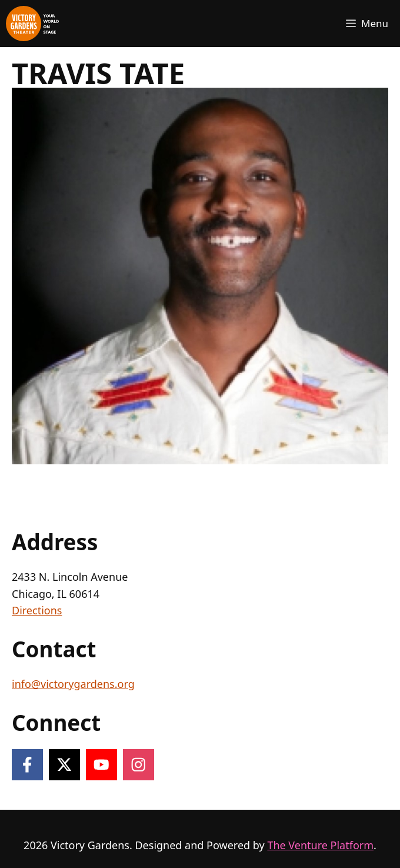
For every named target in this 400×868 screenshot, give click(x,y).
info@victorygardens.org (73, 684)
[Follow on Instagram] (139, 765)
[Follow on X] (64, 765)
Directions (37, 610)
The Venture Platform (320, 845)
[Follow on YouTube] (101, 765)
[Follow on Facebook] (27, 765)
